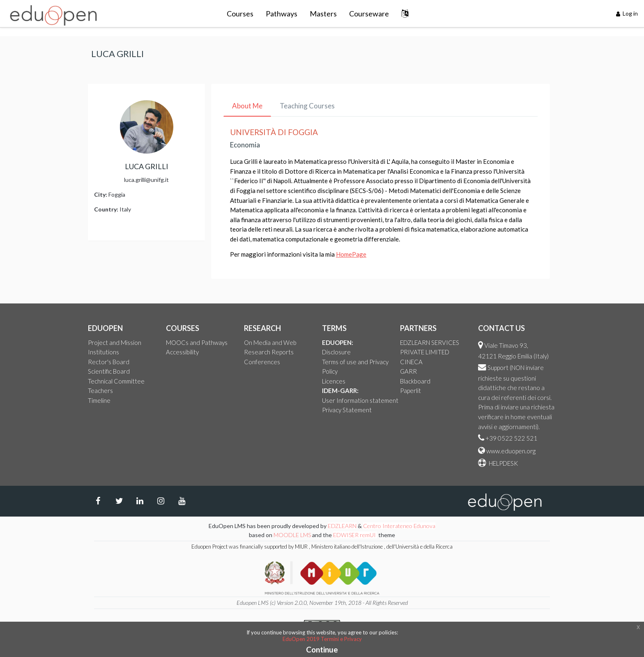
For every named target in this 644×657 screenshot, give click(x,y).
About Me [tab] (247, 106)
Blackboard (415, 381)
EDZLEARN (342, 526)
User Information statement (360, 400)
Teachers (100, 391)
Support (498, 368)
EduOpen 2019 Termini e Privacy (322, 639)
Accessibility (182, 352)
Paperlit (411, 391)
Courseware (369, 14)
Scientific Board (109, 371)
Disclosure (336, 352)
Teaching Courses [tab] (307, 106)
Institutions (103, 352)
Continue (322, 649)
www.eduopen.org (511, 451)
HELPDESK (503, 463)
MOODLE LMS (292, 535)
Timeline (99, 400)
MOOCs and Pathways (197, 342)
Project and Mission (115, 342)
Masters (323, 14)
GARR (408, 371)
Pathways (282, 14)
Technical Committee (116, 381)
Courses (240, 14)
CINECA (411, 362)
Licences (334, 381)
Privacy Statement (347, 410)
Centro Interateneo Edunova (399, 526)
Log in (627, 13)
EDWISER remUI (355, 535)
